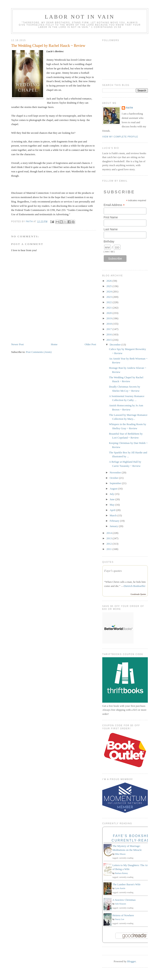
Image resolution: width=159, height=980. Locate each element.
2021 (109, 308)
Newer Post (17, 344)
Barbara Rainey (122, 873)
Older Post (90, 344)
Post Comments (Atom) (39, 352)
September (116, 483)
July (112, 494)
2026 (109, 281)
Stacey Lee (120, 919)
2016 (109, 334)
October (114, 478)
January (114, 526)
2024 (109, 291)
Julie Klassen (121, 904)
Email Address (114, 205)
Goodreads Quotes (138, 594)
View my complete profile (120, 137)
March (114, 515)
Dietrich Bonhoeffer (135, 586)
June (113, 499)
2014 (109, 533)
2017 (109, 329)
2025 (109, 286)
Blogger (131, 961)
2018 (109, 324)
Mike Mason (120, 854)
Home (54, 344)
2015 (109, 340)
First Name (111, 217)
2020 (109, 313)
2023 (109, 297)
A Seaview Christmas (124, 900)
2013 (109, 538)
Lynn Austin (120, 888)
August (114, 489)
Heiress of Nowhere (123, 915)
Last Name (111, 229)
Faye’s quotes (113, 571)
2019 (109, 318)
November (116, 472)
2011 (109, 549)
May (113, 505)
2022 (109, 302)
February (115, 521)
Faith (129, 108)
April (113, 510)
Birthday (109, 241)
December (116, 345)
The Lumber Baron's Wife (126, 884)
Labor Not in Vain (80, 17)
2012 (109, 544)
